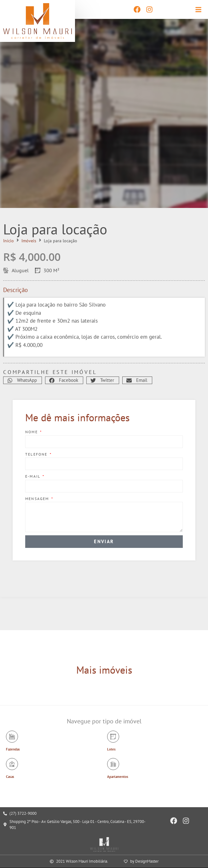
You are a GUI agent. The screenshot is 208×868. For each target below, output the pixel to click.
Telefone (37, 454)
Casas (10, 777)
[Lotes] (113, 737)
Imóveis (29, 241)
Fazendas (13, 749)
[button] (23, 380)
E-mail (33, 476)
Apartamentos (118, 777)
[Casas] (12, 764)
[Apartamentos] (113, 764)
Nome (32, 432)
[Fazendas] (12, 737)
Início (9, 241)
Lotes (111, 749)
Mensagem (38, 499)
